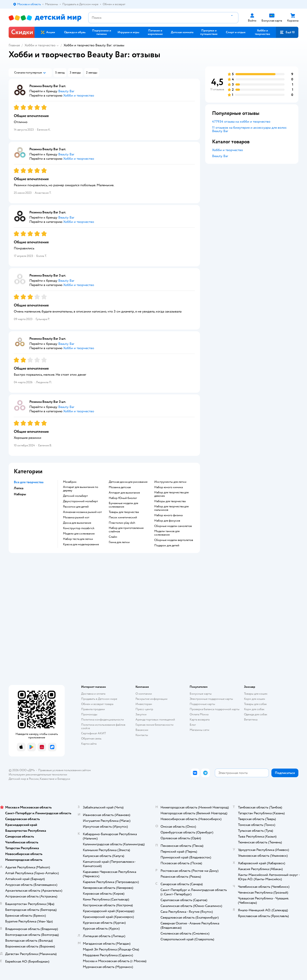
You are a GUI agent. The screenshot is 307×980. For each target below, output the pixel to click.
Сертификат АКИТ (94, 733)
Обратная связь (91, 739)
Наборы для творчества (170, 501)
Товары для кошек (256, 694)
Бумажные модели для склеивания (123, 505)
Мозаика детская (120, 487)
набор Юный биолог (123, 498)
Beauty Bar (220, 156)
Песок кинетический (123, 517)
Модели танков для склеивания (167, 533)
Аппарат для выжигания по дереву (81, 489)
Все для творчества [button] (29, 482)
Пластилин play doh (122, 523)
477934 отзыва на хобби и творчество (241, 122)
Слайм (113, 537)
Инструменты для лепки (170, 482)
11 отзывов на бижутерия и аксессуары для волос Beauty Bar (249, 129)
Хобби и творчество (40, 45)
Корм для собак (254, 709)
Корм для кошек (255, 699)
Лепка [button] (19, 488)
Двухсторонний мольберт (80, 501)
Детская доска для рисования (128, 482)
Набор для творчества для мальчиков (171, 508)
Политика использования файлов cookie (103, 726)
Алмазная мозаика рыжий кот (82, 512)
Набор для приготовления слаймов (126, 530)
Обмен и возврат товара (97, 704)
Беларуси (64, 779)
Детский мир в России (24, 779)
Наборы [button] (20, 494)
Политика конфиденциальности (102, 720)
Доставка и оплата (93, 694)
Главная (14, 45)
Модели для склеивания (79, 534)
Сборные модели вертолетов (174, 540)
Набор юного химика (168, 487)
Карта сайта (89, 744)
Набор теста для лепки (78, 539)
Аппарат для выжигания (124, 493)
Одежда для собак (256, 714)
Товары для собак (255, 704)
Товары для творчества (124, 512)
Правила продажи (93, 709)
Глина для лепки (119, 542)
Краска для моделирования (81, 544)
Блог (193, 725)
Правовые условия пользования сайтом (65, 770)
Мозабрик (70, 482)
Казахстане (47, 779)
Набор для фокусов (167, 521)
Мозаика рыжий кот (76, 517)
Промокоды (89, 714)
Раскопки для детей (76, 507)
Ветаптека (251, 720)
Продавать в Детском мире (99, 699)
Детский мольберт (75, 496)
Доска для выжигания (77, 523)
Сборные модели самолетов (173, 526)
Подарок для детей (167, 545)
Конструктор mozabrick (79, 528)
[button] (287, 32)
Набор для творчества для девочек (171, 494)
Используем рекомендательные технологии (38, 774)
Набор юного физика (168, 515)
